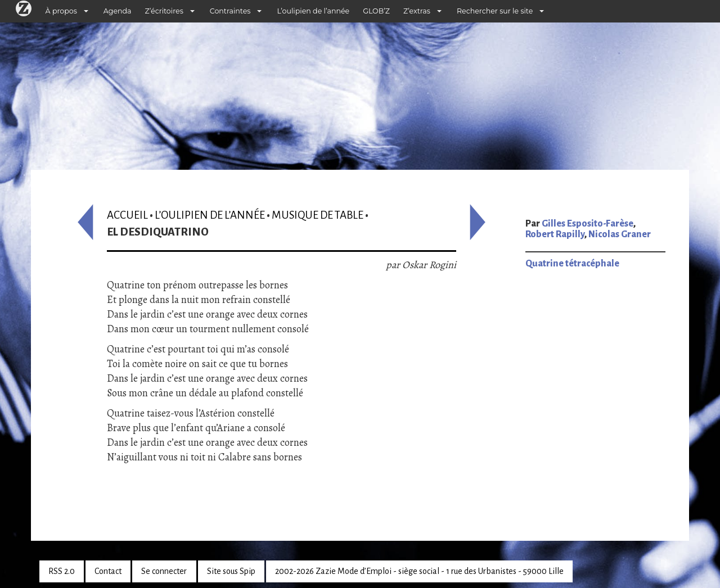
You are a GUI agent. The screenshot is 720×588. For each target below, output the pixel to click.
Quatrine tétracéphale (572, 264)
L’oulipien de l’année (313, 11)
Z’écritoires (164, 11)
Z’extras (417, 11)
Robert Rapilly (555, 234)
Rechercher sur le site (495, 11)
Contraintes (230, 11)
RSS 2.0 (62, 571)
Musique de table (318, 215)
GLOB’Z (376, 11)
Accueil (127, 215)
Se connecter (164, 571)
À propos (61, 11)
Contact (108, 571)
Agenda (118, 11)
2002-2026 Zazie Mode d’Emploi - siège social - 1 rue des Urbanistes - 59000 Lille (419, 571)
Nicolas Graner (620, 234)
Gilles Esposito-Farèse (588, 224)
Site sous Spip (231, 571)
